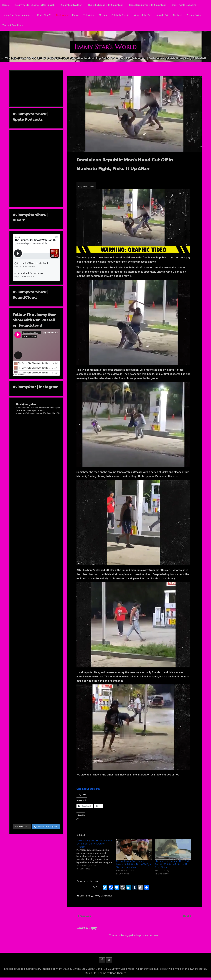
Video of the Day (143, 15)
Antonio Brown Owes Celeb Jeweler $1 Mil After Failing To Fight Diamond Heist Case (134, 864)
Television (89, 15)
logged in (130, 935)
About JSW (162, 15)
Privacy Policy (194, 15)
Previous (85, 916)
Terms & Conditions (13, 25)
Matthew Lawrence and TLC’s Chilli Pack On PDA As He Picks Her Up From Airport (172, 864)
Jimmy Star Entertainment (16, 15)
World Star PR (44, 15)
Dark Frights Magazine (184, 5)
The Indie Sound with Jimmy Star (105, 5)
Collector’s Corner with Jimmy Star (147, 5)
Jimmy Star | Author (71, 5)
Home (6, 5)
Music (75, 15)
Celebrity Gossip (120, 15)
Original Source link (88, 789)
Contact (177, 15)
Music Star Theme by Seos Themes (106, 973)
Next (186, 916)
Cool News (62, 15)
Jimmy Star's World (103, 896)
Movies (103, 15)
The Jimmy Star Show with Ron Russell (34, 5)
